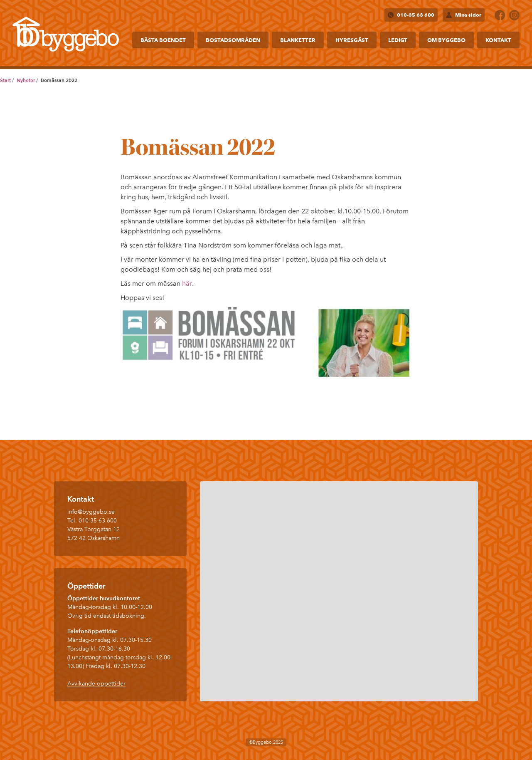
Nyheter (26, 80)
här (187, 283)
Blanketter (298, 40)
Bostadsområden (233, 40)
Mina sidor (468, 15)
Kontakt (498, 40)
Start (5, 80)
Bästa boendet (163, 40)
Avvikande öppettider (96, 684)
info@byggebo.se (91, 512)
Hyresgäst (352, 40)
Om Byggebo (446, 40)
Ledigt (398, 40)
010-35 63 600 (416, 15)
